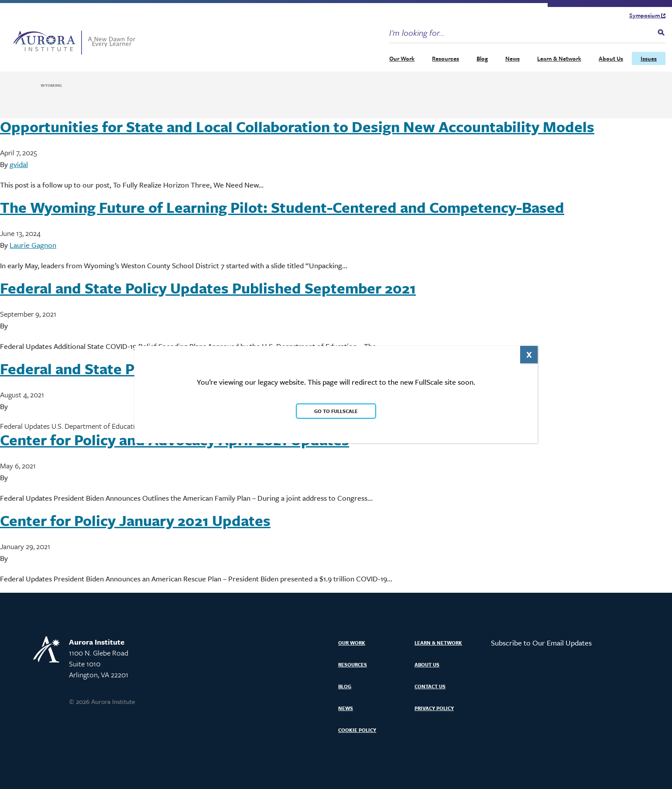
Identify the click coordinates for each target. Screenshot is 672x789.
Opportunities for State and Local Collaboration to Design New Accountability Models (297, 126)
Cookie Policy (357, 730)
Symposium (647, 15)
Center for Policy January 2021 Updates (135, 520)
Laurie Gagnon (33, 245)
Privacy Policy (434, 708)
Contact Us (430, 686)
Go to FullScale (336, 411)
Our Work (402, 58)
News (513, 58)
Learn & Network (559, 58)
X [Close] (529, 354)
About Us (611, 58)
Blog (482, 58)
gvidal (19, 164)
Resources (446, 58)
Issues (649, 58)
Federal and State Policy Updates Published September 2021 (208, 288)
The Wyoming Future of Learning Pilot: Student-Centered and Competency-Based (282, 207)
